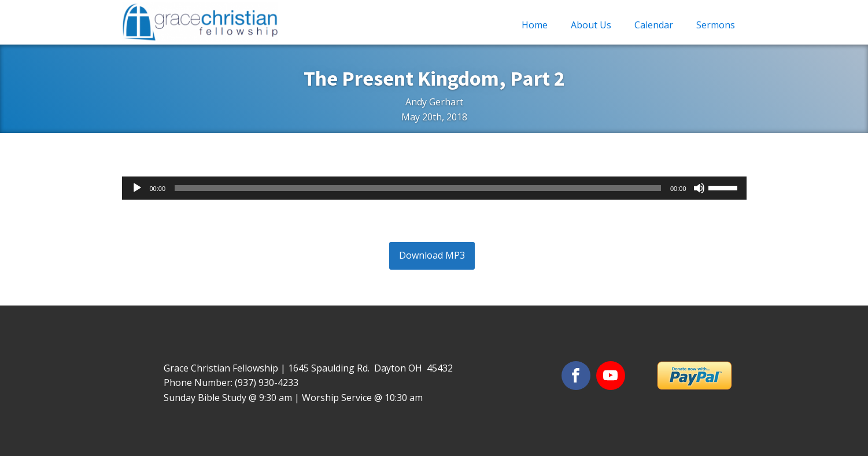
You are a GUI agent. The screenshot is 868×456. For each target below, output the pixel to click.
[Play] (137, 188)
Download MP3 (432, 255)
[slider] (418, 188)
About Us (591, 25)
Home (535, 25)
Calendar (654, 25)
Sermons (716, 25)
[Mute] (699, 188)
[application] (434, 188)
